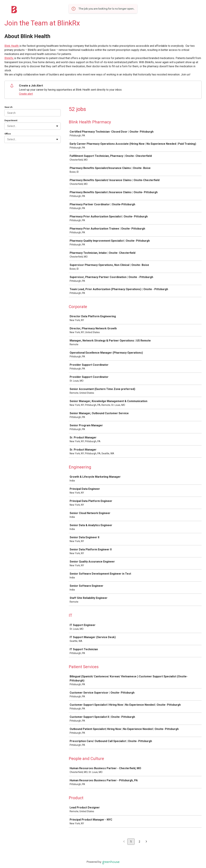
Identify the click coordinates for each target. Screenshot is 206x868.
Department (11, 120)
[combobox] (8, 126)
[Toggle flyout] (57, 126)
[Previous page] (124, 842)
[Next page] (146, 842)
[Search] (33, 113)
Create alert (26, 94)
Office (8, 134)
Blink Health (12, 46)
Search (8, 107)
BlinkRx (9, 58)
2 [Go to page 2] (140, 842)
